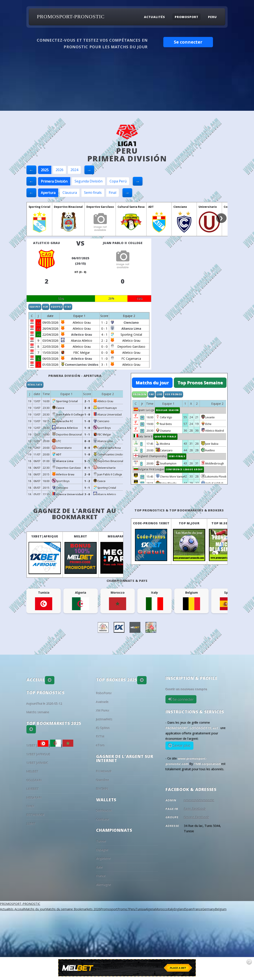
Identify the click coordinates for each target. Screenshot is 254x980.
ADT (151, 207)
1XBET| (37, 746)
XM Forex (103, 711)
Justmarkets (104, 719)
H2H (46, 307)
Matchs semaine (38, 712)
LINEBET (33, 789)
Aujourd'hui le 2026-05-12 (44, 704)
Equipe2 (56, 307)
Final (112, 193)
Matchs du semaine (59, 909)
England (179, 909)
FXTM (100, 737)
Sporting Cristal (39, 207)
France (101, 876)
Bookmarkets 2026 (87, 909)
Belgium (221, 909)
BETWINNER (35, 815)
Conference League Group (184, 469)
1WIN (30, 806)
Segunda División (89, 181)
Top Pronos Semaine (200, 383)
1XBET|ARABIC (37, 763)
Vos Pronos (174, 394)
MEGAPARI (116, 536)
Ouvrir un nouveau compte (186, 689)
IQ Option (103, 728)
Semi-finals (93, 193)
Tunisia (140, 909)
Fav (151, 394)
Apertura (48, 193)
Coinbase (103, 819)
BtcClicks (102, 789)
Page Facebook (195, 809)
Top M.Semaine (225, 523)
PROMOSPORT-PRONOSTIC (71, 17)
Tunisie (101, 841)
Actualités (155, 17)
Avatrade (102, 702)
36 (142, 417)
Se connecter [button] (188, 42)
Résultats (35, 385)
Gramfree (103, 780)
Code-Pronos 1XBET (151, 523)
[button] (50, 680)
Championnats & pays (127, 581)
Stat (68, 307)
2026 (60, 170)
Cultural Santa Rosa (131, 207)
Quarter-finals (165, 437)
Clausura (70, 193)
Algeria (150, 909)
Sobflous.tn (104, 811)
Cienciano (180, 207)
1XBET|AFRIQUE (45, 536)
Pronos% (140, 394)
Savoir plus (181, 746)
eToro (100, 745)
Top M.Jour (189, 523)
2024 (74, 170)
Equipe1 (35, 307)
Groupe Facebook (197, 817)
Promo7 (123, 909)
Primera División (54, 181)
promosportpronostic (199, 800)
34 (142, 477)
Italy (171, 909)
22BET (31, 824)
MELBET (80, 536)
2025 (45, 170)
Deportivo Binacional (68, 207)
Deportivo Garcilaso (100, 207)
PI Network (104, 771)
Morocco (161, 909)
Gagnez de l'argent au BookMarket (75, 514)
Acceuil (19, 909)
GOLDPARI (34, 780)
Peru (212, 17)
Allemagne (103, 885)
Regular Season (168, 410)
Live (159, 394)
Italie (99, 867)
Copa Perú (118, 181)
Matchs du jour (152, 383)
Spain (189, 909)
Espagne (102, 850)
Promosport (187, 17)
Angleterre (103, 858)
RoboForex (104, 693)
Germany (209, 909)
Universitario (208, 207)
